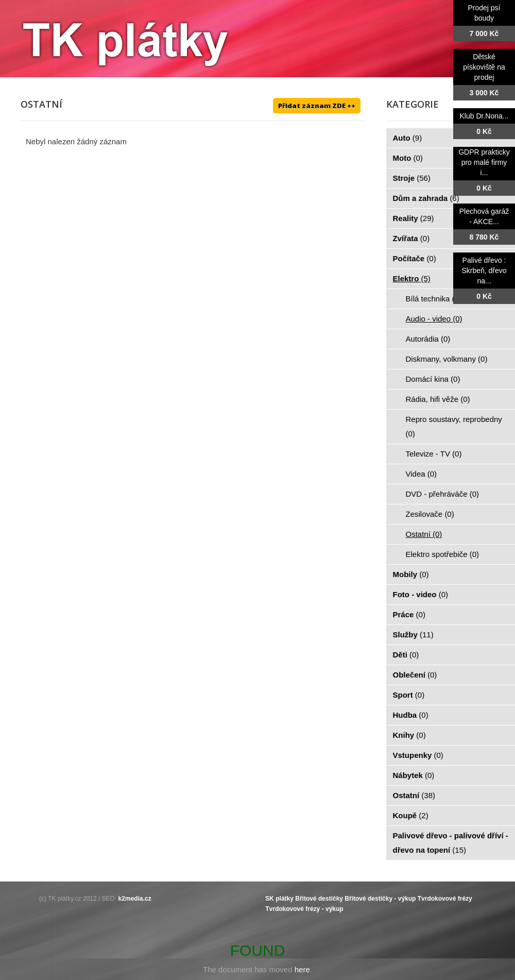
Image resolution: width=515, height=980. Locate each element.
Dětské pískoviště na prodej (484, 67)
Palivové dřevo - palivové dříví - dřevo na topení (451, 843)
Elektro (412, 278)
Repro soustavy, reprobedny (454, 426)
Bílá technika (434, 299)
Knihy (409, 735)
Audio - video (434, 319)
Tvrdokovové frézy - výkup (304, 909)
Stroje (412, 178)
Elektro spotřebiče (443, 554)
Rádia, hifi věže (438, 399)
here (302, 969)
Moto (408, 158)
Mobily (411, 574)
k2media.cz (135, 899)
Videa (422, 474)
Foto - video (421, 594)
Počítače (415, 258)
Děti (406, 655)
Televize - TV (434, 454)
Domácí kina (433, 379)
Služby (413, 635)
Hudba (411, 715)
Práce (409, 614)
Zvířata (411, 238)
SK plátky (279, 899)
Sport (409, 695)
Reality (414, 218)
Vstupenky (418, 755)
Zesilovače (430, 514)
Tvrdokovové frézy (445, 899)
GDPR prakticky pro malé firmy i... (484, 162)
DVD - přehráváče (443, 494)
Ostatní (424, 534)
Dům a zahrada (426, 198)
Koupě (411, 815)
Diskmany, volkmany (447, 359)
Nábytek (414, 775)
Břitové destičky (319, 899)
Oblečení (415, 675)
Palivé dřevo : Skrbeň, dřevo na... (484, 271)
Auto (408, 138)
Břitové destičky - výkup (380, 899)
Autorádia (428, 339)
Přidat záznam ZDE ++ (317, 106)
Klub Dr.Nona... (484, 116)
